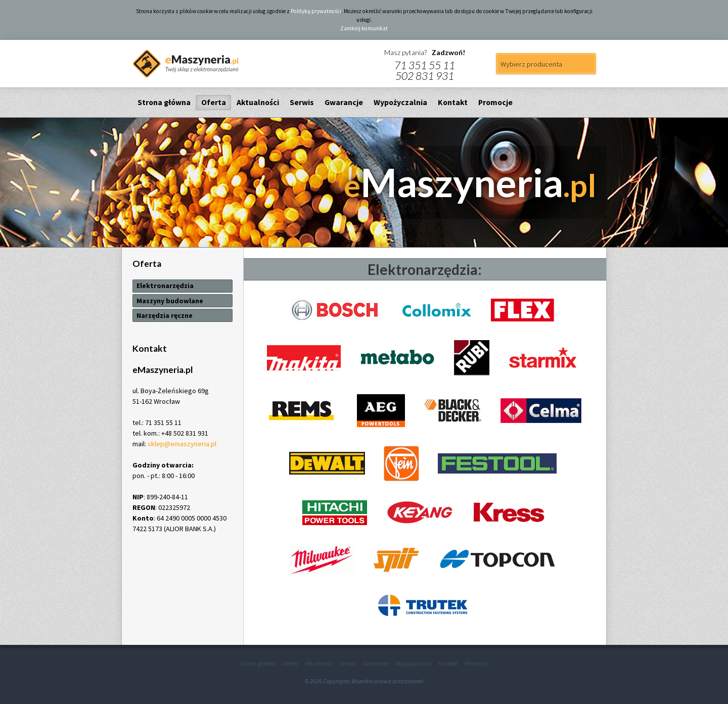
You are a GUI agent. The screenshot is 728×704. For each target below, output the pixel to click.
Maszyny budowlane (170, 301)
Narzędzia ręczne (165, 315)
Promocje (495, 102)
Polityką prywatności (316, 11)
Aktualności (258, 102)
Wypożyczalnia (400, 102)
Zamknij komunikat (364, 28)
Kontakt (453, 102)
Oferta (214, 102)
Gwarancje (344, 102)
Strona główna (164, 102)
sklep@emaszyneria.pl (182, 444)
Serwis (302, 102)
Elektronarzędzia (165, 286)
